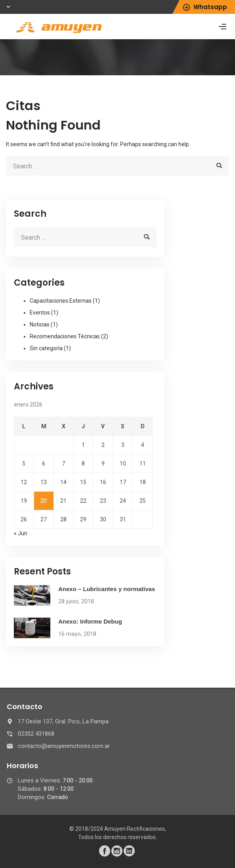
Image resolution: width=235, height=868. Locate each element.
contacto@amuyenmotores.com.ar (64, 746)
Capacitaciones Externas (61, 301)
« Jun (21, 533)
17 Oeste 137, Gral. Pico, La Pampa (63, 721)
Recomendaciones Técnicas (65, 336)
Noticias (40, 324)
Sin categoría (46, 348)
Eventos (40, 313)
